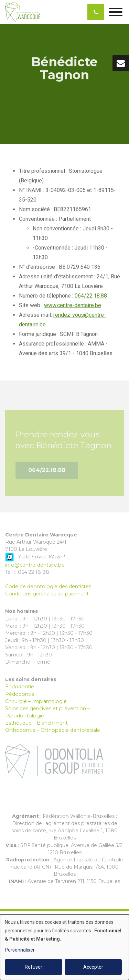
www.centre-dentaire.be (73, 305)
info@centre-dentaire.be (35, 565)
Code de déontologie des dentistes (48, 586)
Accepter (93, 967)
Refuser (34, 967)
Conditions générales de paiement (47, 594)
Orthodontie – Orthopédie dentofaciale (53, 730)
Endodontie (20, 687)
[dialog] (64, 947)
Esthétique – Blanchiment (36, 723)
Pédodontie (20, 694)
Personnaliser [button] (20, 950)
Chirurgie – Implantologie (36, 701)
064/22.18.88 (91, 296)
